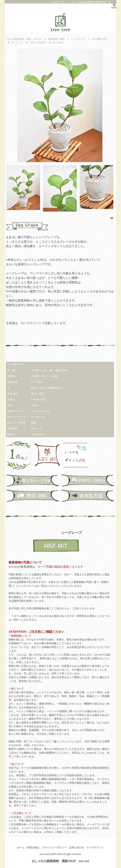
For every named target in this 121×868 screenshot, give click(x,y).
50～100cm (58, 43)
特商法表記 (33, 847)
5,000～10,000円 (37, 43)
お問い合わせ (77, 847)
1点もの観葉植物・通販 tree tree (24, 39)
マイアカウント (95, 847)
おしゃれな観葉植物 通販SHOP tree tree (60, 861)
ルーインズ (17, 43)
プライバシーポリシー (54, 847)
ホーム (21, 847)
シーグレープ (78, 39)
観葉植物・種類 (56, 39)
